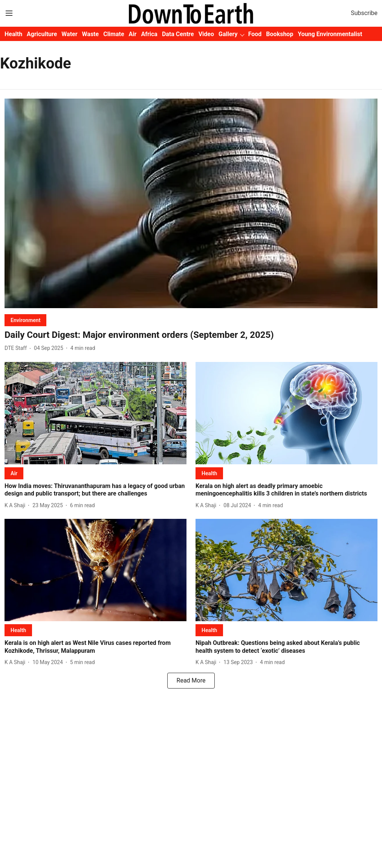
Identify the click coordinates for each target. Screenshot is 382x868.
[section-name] (25, 320)
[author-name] (17, 348)
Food (255, 34)
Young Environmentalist (330, 34)
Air (133, 34)
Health (13, 34)
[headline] (191, 335)
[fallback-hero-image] (191, 203)
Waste (91, 34)
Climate (114, 34)
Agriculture (42, 34)
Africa (149, 34)
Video (206, 34)
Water (69, 34)
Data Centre (178, 34)
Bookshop (280, 34)
